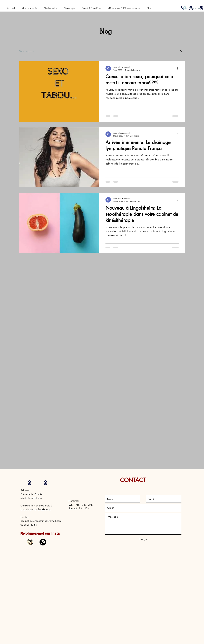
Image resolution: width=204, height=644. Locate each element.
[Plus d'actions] (179, 68)
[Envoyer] (143, 539)
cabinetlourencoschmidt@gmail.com (41, 521)
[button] (181, 52)
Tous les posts (27, 51)
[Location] (30, 483)
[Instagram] (43, 542)
